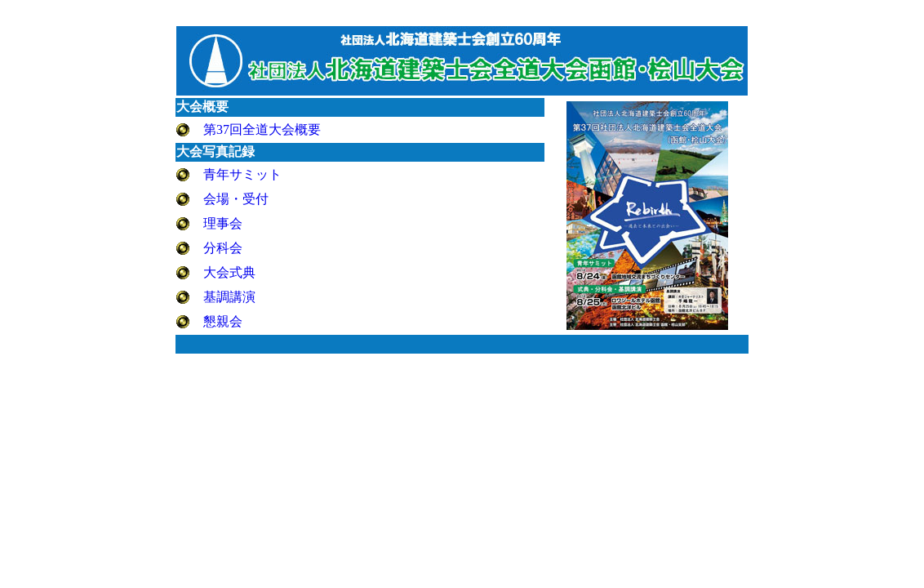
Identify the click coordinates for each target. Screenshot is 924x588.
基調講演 (229, 297)
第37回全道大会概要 (262, 129)
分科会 (223, 248)
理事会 (223, 223)
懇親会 (223, 321)
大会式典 (229, 272)
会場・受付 (236, 199)
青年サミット (242, 174)
